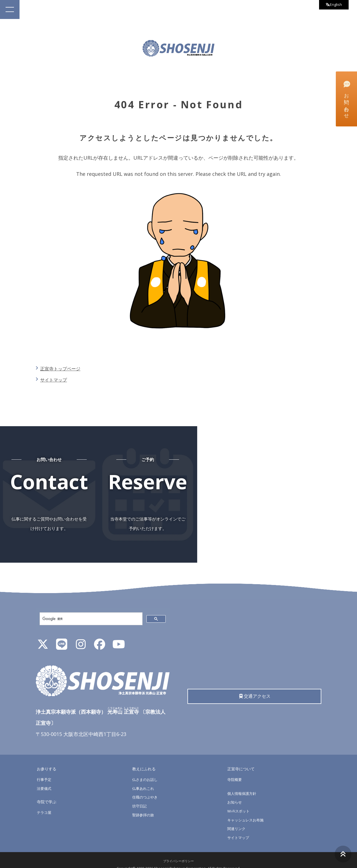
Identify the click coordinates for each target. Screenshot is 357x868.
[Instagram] (81, 637)
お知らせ (235, 793)
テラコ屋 (45, 803)
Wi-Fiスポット (240, 801)
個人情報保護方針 (243, 784)
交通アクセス (255, 688)
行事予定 (45, 770)
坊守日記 (140, 796)
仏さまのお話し (146, 770)
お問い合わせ (346, 99)
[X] (43, 637)
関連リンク (237, 819)
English (332, 5)
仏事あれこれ (144, 779)
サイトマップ (56, 380)
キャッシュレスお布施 (247, 810)
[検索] (91, 610)
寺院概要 (235, 770)
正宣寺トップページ (63, 368)
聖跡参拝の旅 (144, 805)
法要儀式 (45, 779)
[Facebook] (100, 637)
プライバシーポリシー (178, 851)
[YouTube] (119, 637)
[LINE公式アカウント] (62, 637)
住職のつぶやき (146, 788)
